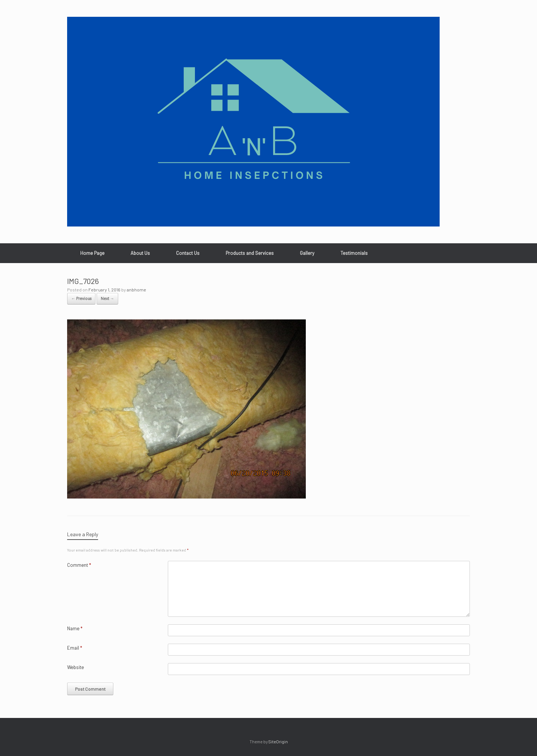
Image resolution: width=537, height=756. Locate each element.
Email (75, 648)
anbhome (136, 290)
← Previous (81, 298)
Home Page (92, 253)
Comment (79, 565)
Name (75, 628)
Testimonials (354, 253)
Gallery (307, 253)
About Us (140, 253)
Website (76, 667)
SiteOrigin (278, 741)
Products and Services (250, 253)
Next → (107, 298)
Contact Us (188, 253)
